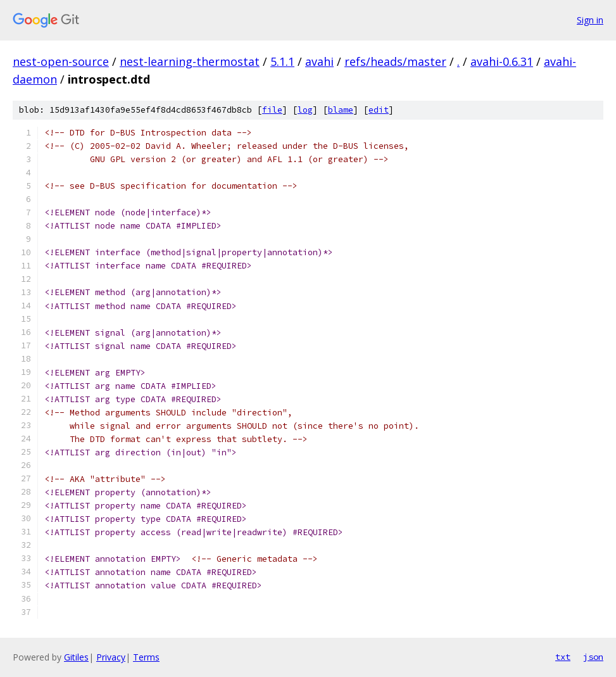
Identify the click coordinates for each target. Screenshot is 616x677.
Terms (146, 657)
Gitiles (76, 657)
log (305, 110)
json (593, 657)
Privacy (111, 657)
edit (379, 110)
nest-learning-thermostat (190, 61)
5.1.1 (282, 61)
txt (563, 657)
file (272, 110)
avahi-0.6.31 (502, 61)
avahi (319, 61)
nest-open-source (61, 61)
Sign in (590, 20)
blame (341, 110)
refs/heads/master (395, 61)
